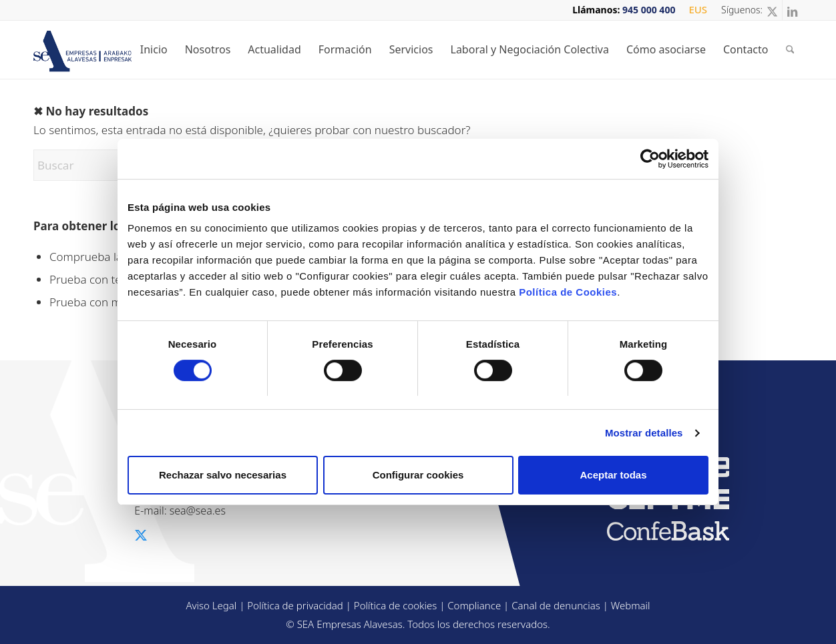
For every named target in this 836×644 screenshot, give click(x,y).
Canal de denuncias (556, 605)
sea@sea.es (198, 511)
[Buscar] (790, 49)
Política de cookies (396, 605)
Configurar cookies (418, 475)
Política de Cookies (568, 292)
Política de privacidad (295, 605)
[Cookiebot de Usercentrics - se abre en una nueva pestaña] (650, 159)
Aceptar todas (613, 475)
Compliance (474, 605)
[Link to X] (772, 10)
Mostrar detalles (644, 433)
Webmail (631, 605)
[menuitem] (694, 10)
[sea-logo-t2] (97, 51)
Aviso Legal (211, 605)
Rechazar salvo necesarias (223, 475)
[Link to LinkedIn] (793, 10)
